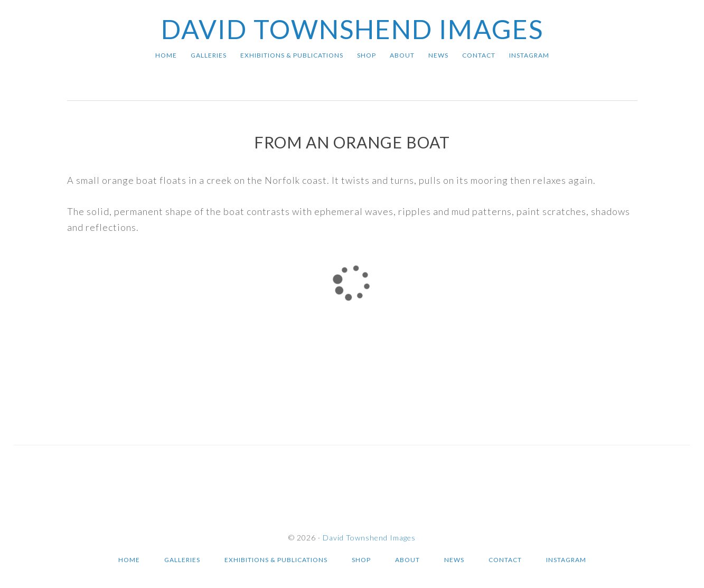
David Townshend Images (352, 29)
